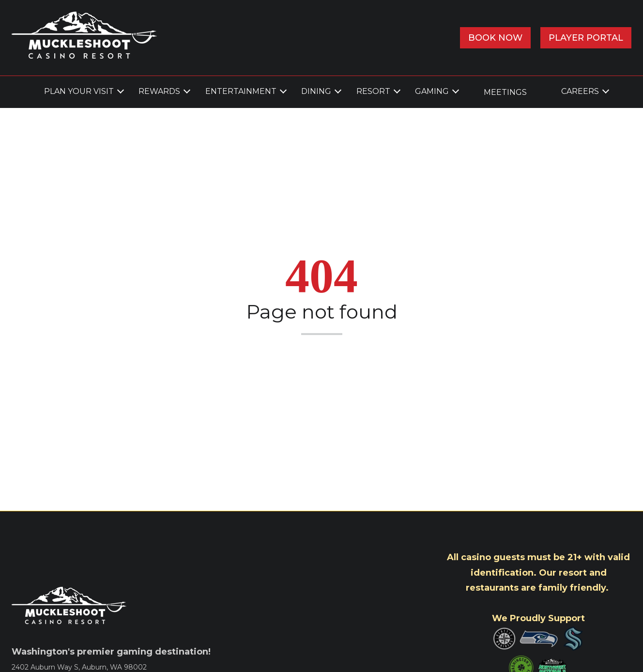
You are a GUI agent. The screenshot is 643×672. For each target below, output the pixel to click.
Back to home (321, 356)
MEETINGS (505, 92)
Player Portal (586, 38)
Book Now (495, 38)
